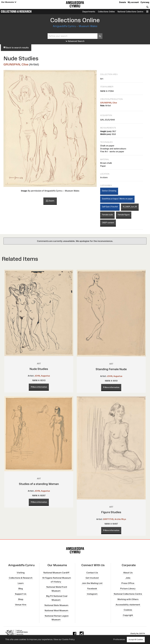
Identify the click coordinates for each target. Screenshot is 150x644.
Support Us (21, 594)
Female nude (107, 215)
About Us (128, 572)
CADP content (108, 223)
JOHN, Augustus (42, 376)
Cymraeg (145, 2)
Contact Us (92, 572)
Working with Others (128, 599)
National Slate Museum (56, 605)
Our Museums (9, 2)
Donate (123, 2)
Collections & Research (16, 11)
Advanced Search (75, 41)
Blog (21, 589)
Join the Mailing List (92, 583)
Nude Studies (39, 369)
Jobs (128, 578)
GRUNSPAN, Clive (16, 64)
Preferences (119, 639)
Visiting (21, 572)
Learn (21, 583)
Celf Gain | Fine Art (110, 207)
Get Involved (92, 578)
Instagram (92, 594)
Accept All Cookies (136, 639)
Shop (21, 599)
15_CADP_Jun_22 (130, 207)
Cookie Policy (68, 639)
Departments (89, 12)
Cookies (128, 610)
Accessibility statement (128, 605)
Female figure (124, 215)
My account (133, 2)
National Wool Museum (56, 610)
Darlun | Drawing (109, 191)
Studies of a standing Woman (39, 484)
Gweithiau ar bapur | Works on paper (117, 199)
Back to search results (16, 48)
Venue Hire (21, 605)
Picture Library (128, 589)
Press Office (128, 583)
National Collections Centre (130, 12)
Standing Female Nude (111, 369)
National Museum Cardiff (56, 572)
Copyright (128, 615)
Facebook (92, 589)
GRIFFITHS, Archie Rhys (114, 519)
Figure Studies (111, 512)
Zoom (50, 201)
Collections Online (106, 12)
